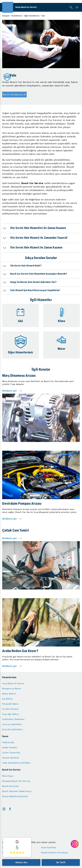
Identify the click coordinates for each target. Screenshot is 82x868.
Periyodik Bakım (11, 704)
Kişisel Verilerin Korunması (55, 853)
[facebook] (10, 809)
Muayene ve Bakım (12, 689)
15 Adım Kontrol (10, 709)
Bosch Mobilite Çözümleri (15, 796)
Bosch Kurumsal (10, 786)
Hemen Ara (21, 862)
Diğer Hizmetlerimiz (32, 16)
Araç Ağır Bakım (10, 714)
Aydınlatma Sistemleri (13, 719)
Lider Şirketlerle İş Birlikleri (16, 763)
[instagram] (4, 809)
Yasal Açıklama (49, 847)
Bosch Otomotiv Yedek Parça (17, 791)
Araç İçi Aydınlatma (12, 724)
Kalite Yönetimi (10, 747)
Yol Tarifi (61, 862)
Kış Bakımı (8, 699)
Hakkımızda (8, 742)
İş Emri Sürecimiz (11, 753)
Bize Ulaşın (8, 776)
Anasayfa (6, 16)
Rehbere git (9, 391)
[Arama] (71, 7)
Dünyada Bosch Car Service (16, 781)
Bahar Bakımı (9, 694)
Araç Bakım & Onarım (13, 683)
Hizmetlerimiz (17, 16)
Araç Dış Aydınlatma (12, 729)
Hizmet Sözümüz (11, 758)
